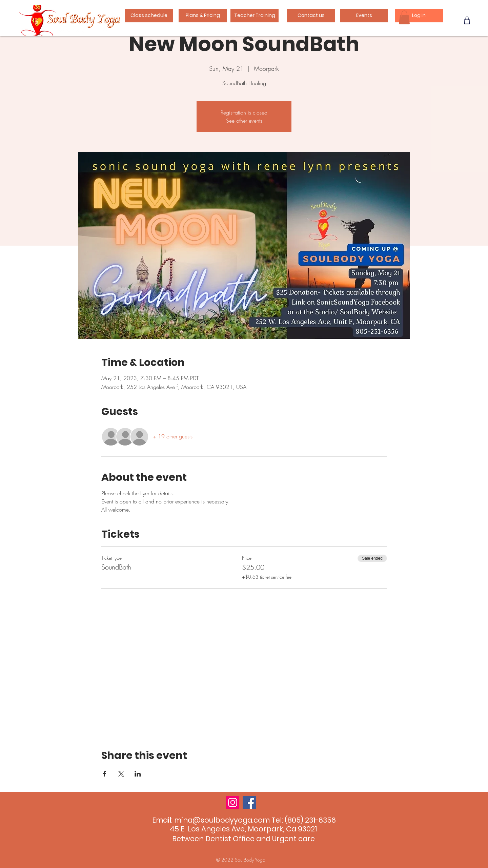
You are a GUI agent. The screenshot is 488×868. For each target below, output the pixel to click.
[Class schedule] (149, 16)
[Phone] (467, 20)
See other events (244, 121)
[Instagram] (233, 802)
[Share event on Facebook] (105, 774)
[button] (404, 17)
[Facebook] (249, 802)
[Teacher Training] (255, 16)
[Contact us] (311, 16)
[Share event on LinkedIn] (138, 774)
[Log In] (419, 16)
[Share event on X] (121, 774)
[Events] (364, 16)
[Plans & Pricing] (203, 16)
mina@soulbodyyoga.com (222, 820)
